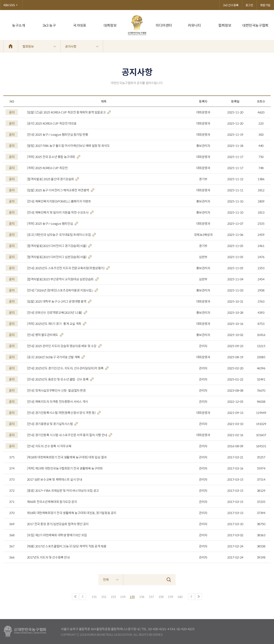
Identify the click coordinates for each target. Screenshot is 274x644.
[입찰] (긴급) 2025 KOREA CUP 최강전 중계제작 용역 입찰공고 (69, 112)
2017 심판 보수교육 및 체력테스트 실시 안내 (55, 479)
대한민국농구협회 (255, 25)
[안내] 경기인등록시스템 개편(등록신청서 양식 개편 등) (64, 413)
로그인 (249, 5)
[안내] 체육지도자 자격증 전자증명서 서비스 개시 (57, 402)
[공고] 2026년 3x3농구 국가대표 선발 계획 (56, 357)
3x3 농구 (49, 25)
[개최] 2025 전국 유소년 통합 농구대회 (54, 157)
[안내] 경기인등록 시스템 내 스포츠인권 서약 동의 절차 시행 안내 (70, 435)
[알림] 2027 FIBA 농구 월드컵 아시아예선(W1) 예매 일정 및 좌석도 (68, 146)
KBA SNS (11, 5)
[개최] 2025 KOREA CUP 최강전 (47, 168)
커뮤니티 (194, 25)
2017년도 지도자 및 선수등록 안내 (48, 557)
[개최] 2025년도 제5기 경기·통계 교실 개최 (57, 324)
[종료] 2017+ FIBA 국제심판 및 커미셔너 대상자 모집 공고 (63, 491)
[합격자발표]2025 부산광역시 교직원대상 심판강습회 (63, 279)
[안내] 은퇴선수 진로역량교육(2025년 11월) (57, 313)
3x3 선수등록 (231, 5)
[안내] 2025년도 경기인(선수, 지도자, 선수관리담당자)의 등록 (68, 368)
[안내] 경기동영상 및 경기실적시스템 (52, 424)
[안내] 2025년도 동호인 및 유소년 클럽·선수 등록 (60, 379)
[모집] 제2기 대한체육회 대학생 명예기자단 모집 (57, 535)
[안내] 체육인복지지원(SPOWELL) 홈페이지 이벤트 (59, 201)
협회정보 (225, 25)
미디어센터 (164, 25)
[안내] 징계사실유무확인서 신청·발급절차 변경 (56, 390)
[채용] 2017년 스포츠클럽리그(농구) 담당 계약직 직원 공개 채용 (67, 546)
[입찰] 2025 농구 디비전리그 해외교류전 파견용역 (61, 190)
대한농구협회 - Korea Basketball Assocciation (25, 632)
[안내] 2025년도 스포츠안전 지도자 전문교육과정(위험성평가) (68, 268)
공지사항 (82, 46)
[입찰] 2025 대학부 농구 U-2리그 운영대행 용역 (59, 301)
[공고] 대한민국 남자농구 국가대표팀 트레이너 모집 (61, 235)
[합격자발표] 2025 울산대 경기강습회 (53, 179)
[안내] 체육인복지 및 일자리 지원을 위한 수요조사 (60, 212)
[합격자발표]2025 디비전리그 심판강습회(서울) (59, 257)
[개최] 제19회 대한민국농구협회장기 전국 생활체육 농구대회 (65, 468)
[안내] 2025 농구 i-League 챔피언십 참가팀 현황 (58, 135)
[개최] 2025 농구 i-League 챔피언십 (52, 224)
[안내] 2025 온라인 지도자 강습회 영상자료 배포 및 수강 (64, 346)
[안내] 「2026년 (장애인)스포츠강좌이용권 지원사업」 (62, 290)
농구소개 (18, 25)
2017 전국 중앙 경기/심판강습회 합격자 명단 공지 (58, 524)
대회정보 (110, 25)
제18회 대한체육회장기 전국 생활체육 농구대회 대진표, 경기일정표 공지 (72, 513)
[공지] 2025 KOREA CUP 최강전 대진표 (52, 123)
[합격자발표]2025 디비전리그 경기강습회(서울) (59, 246)
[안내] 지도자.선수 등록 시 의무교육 (49, 446)
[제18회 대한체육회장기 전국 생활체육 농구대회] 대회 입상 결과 (67, 457)
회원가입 (265, 5)
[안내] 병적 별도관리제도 (45, 335)
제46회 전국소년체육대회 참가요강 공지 (52, 502)
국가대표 (80, 25)
